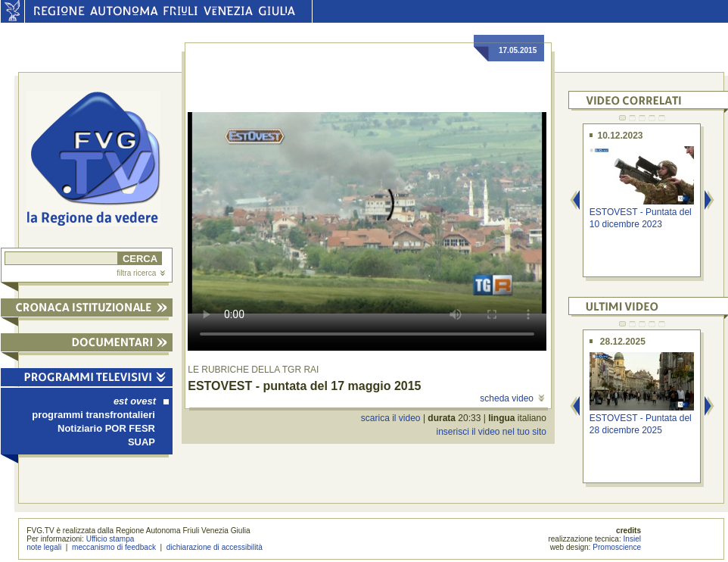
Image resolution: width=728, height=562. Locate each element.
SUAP (142, 442)
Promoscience (617, 547)
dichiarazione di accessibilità (215, 547)
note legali (44, 547)
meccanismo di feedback (114, 547)
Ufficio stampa (110, 539)
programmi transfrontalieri (93, 415)
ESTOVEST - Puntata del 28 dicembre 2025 (641, 424)
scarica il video (391, 418)
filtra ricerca (141, 273)
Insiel (633, 539)
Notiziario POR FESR (106, 428)
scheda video (512, 398)
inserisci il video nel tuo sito (491, 432)
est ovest (141, 401)
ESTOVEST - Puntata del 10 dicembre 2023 (641, 218)
